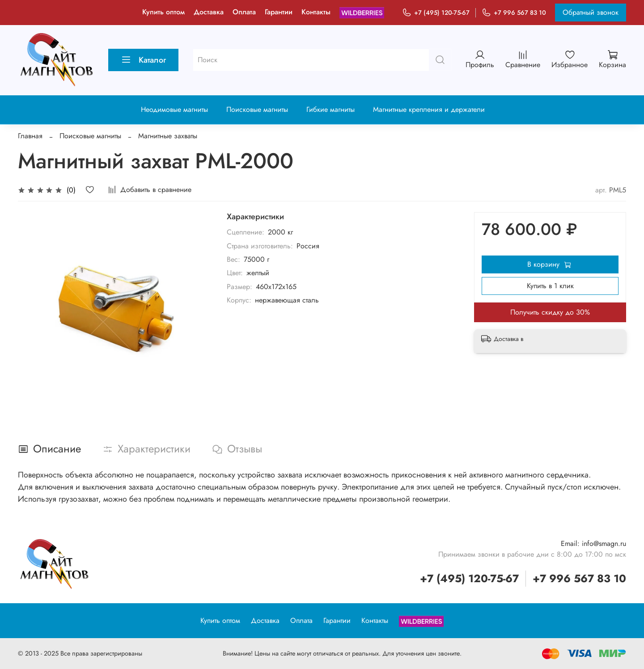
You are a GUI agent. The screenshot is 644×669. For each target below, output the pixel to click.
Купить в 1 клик (550, 286)
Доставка (209, 12)
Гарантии (279, 12)
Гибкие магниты (330, 109)
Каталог (143, 60)
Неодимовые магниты (174, 109)
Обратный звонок (591, 12)
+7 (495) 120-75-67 (436, 13)
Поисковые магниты (257, 109)
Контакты (316, 12)
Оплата (244, 12)
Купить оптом (163, 12)
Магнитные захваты (168, 136)
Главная (30, 136)
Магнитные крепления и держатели (429, 109)
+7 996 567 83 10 (514, 13)
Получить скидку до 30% (550, 312)
